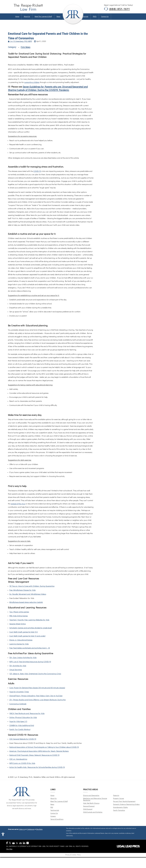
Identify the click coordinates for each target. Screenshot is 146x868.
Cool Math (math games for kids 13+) (24, 635)
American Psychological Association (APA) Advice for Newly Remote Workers (39, 755)
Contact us (105, 18)
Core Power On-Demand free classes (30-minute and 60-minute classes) (37, 691)
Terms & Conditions (58, 823)
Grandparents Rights (122, 811)
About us (27, 18)
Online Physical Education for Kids (23, 721)
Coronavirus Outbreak (18, 707)
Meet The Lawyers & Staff (43, 18)
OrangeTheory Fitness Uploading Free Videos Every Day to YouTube (36, 699)
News (58, 18)
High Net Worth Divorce (93, 807)
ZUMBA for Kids (16, 729)
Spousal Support (90, 810)
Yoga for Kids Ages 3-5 (18, 725)
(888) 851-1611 (119, 9)
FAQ (53, 811)
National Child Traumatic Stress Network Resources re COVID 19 (34, 759)
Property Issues (120, 802)
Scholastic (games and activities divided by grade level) (31, 631)
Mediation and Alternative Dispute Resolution (96, 803)
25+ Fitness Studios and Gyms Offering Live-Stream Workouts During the (37, 703)
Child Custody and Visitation (94, 816)
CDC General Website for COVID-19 (23, 743)
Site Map (9, 847)
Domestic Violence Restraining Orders (128, 808)
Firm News (26, 51)
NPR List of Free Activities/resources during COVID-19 (30, 665)
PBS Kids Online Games (19, 619)
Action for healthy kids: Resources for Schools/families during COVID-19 (37, 771)
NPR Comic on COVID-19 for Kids (22, 767)
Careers (55, 820)
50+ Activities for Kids (18, 669)
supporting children (32, 86)
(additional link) (28, 729)
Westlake (39, 833)
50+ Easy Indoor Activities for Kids (23, 661)
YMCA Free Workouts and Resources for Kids (27, 717)
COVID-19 (37, 175)
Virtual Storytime (16, 673)
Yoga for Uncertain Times (19, 695)
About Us (55, 802)
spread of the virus (18, 507)
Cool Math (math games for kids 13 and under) (27, 639)
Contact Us (56, 817)
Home (17, 18)
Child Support (89, 813)
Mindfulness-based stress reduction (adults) (26, 606)
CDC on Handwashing (18, 763)
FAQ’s (95, 18)
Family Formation (121, 814)
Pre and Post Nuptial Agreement (126, 805)
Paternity (118, 799)
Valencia (22, 833)
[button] (3, 834)
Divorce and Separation (93, 799)
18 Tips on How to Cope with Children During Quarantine (32, 590)
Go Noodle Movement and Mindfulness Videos (28, 598)
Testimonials (84, 18)
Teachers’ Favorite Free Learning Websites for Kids (29, 623)
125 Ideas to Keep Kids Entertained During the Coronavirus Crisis (35, 677)
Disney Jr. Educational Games (21, 643)
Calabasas (31, 833)
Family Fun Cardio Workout (20, 733)
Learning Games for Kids (19, 647)
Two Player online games (19, 615)
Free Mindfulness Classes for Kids (22, 594)
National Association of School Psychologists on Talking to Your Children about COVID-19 (44, 751)
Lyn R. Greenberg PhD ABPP (21, 45)
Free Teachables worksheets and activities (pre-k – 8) (30, 651)
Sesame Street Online (18, 627)
